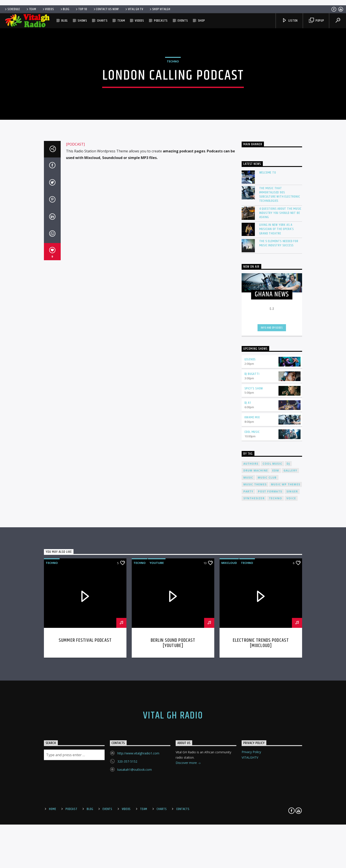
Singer (292, 644)
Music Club (267, 631)
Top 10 (81, 9)
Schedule (12, 9)
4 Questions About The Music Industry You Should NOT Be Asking (280, 366)
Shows (82, 21)
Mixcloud (229, 716)
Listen (290, 21)
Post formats (270, 644)
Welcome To (268, 326)
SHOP (201, 21)
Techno (173, 131)
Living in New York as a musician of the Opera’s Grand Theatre (277, 382)
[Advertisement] (173, 2)
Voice (291, 651)
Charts (102, 21)
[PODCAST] (75, 297)
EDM (276, 624)
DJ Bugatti (252, 527)
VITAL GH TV (134, 9)
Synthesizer (254, 651)
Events (183, 21)
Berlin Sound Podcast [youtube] (173, 796)
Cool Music (252, 585)
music (248, 631)
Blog (65, 9)
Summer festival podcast (85, 793)
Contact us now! (106, 9)
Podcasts (161, 21)
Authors (251, 617)
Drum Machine (256, 624)
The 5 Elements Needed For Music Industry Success (279, 396)
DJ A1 (248, 556)
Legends (250, 512)
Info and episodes (272, 481)
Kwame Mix (252, 571)
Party (248, 644)
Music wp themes (286, 638)
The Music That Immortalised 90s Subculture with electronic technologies (280, 348)
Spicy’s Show (254, 542)
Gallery (290, 624)
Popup (317, 21)
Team (31, 9)
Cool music (272, 617)
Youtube (157, 716)
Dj (288, 617)
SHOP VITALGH (160, 9)
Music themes (255, 638)
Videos (48, 9)
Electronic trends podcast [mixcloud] (261, 796)
